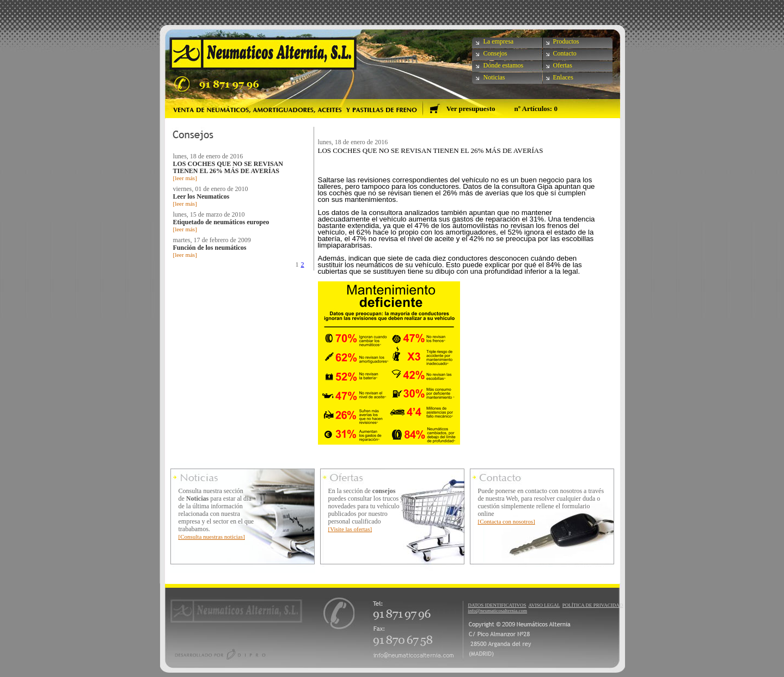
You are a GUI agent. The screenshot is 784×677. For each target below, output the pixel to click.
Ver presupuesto (471, 109)
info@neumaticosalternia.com (498, 611)
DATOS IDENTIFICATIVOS (497, 605)
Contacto (565, 53)
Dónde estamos (504, 65)
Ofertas (563, 65)
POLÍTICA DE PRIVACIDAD (593, 605)
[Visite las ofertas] (350, 529)
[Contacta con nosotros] (507, 521)
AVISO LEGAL (544, 605)
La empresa (499, 41)
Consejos (495, 53)
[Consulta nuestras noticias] (212, 537)
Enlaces (563, 77)
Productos (566, 41)
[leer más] (185, 178)
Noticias (494, 77)
